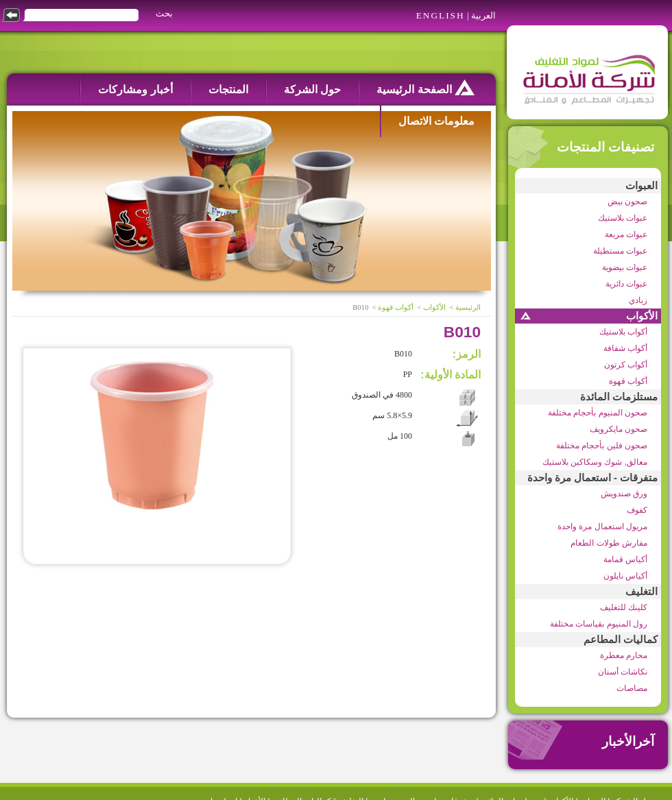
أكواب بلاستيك (623, 332)
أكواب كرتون (626, 365)
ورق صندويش (624, 494)
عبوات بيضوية (625, 267)
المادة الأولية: (451, 375)
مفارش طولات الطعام (609, 543)
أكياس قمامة (625, 559)
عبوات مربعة (626, 234)
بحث (164, 13)
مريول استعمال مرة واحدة (602, 526)
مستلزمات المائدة (619, 397)
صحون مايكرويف (619, 429)
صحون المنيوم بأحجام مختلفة (598, 413)
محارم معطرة (624, 655)
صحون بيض (627, 202)
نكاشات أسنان (623, 672)
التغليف (641, 592)
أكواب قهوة (628, 381)
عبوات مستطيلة (620, 251)
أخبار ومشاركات (135, 89)
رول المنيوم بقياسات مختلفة (599, 624)
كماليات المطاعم (621, 640)
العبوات (641, 186)
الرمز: (467, 354)
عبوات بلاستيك (623, 218)
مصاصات (632, 688)
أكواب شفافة (625, 348)
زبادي (638, 300)
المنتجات (228, 89)
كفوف (637, 510)
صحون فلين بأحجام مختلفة (602, 446)
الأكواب (642, 316)
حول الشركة (312, 89)
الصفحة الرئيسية (425, 87)
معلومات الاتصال (436, 121)
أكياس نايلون (625, 576)
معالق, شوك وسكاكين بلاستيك (595, 462)
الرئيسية (468, 307)
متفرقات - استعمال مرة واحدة (592, 478)
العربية (483, 15)
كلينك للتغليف (624, 607)
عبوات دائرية (626, 284)
